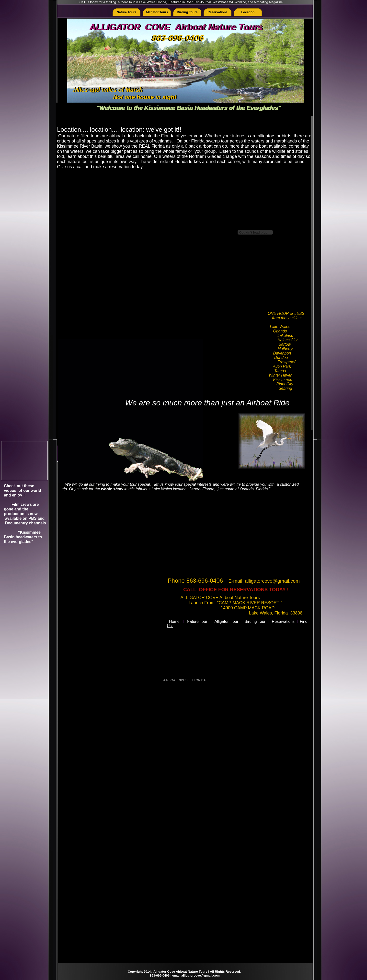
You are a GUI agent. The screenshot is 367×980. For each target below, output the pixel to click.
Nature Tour (197, 621)
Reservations (283, 621)
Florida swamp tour (210, 141)
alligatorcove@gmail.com (201, 975)
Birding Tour (256, 621)
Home (174, 621)
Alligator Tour (227, 621)
